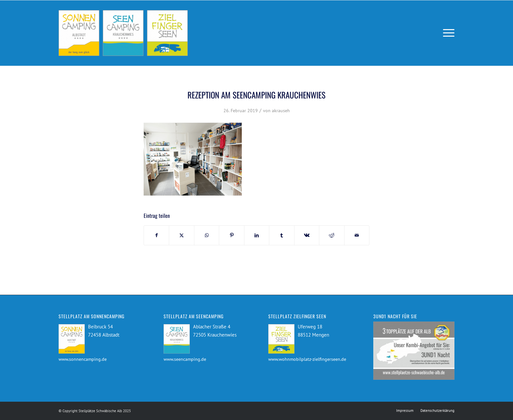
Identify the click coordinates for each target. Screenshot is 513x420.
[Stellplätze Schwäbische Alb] (123, 33)
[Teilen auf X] (181, 235)
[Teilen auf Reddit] (332, 235)
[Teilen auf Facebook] (156, 235)
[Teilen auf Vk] (307, 235)
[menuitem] (447, 33)
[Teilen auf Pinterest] (231, 235)
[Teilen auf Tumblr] (282, 235)
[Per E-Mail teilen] (357, 235)
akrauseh (281, 111)
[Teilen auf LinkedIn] (257, 235)
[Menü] (447, 33)
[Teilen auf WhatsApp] (207, 235)
